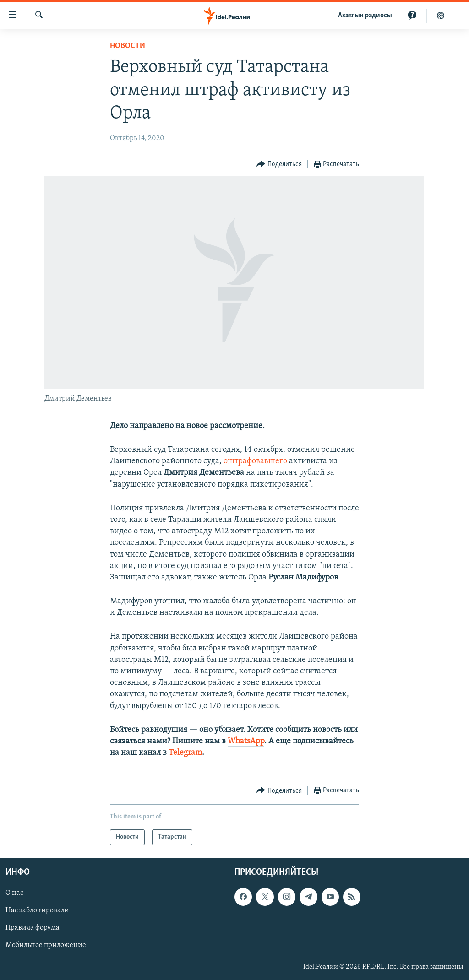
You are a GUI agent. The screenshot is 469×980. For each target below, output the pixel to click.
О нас (14, 893)
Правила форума (33, 928)
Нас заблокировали (37, 911)
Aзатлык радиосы (365, 16)
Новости (128, 46)
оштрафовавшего (255, 461)
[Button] (279, 165)
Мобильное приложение (46, 946)
